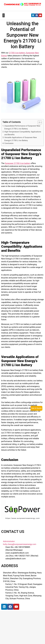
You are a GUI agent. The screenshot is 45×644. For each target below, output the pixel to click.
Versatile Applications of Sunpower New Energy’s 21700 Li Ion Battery (21, 139)
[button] (4, 15)
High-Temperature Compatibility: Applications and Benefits (23, 133)
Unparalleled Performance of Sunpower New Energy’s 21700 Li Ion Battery (22, 127)
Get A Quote (36, 408)
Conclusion (9, 143)
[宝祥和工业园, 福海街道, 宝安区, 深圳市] (20, 629)
